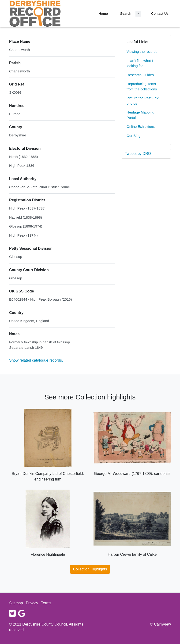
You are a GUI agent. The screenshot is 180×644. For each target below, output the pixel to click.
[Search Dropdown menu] (138, 14)
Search (126, 13)
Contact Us (160, 13)
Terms (46, 603)
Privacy (32, 603)
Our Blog (133, 136)
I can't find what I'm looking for (141, 63)
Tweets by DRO (138, 154)
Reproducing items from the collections (142, 86)
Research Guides (140, 75)
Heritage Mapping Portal (140, 115)
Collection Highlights (90, 569)
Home (103, 13)
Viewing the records (142, 52)
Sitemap (16, 603)
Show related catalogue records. (36, 360)
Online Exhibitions (141, 126)
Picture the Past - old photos (143, 101)
